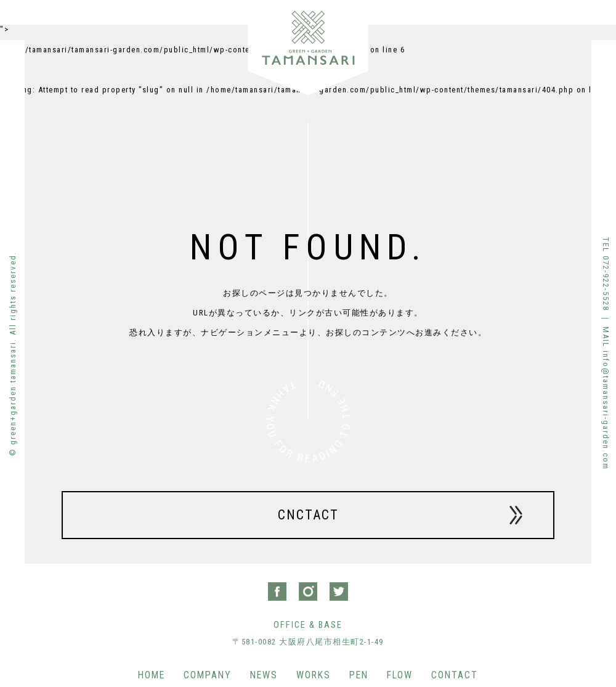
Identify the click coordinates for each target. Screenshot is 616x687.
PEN (359, 675)
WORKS (314, 675)
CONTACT (455, 675)
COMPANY (208, 675)
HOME (152, 675)
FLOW (400, 675)
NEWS (264, 675)
